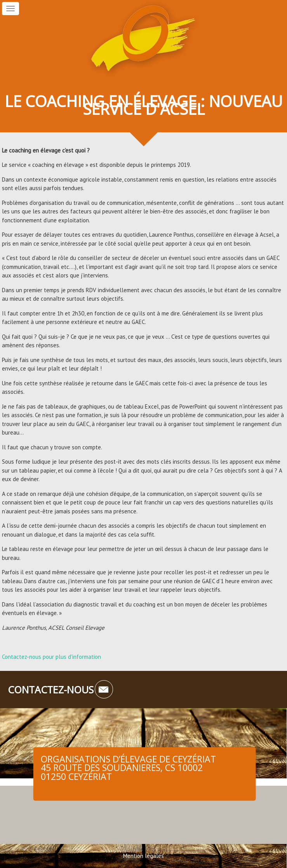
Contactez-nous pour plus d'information (51, 657)
